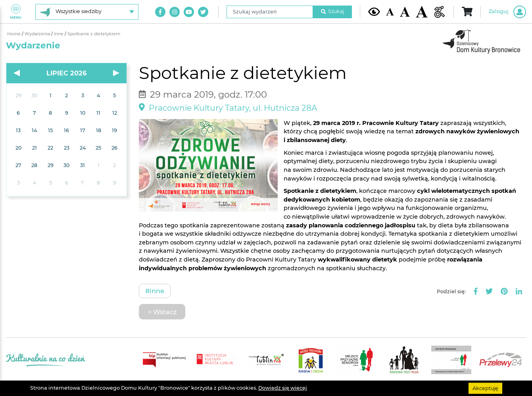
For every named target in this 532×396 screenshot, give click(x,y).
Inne (59, 34)
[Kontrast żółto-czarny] (374, 12)
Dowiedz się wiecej (283, 388)
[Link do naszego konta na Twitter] (203, 12)
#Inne (155, 291)
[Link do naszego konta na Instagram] (175, 12)
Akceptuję (485, 388)
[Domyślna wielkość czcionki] (390, 12)
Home (14, 34)
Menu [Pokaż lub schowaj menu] (16, 12)
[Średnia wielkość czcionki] (405, 12)
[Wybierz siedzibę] (87, 12)
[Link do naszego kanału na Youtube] (189, 12)
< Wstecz (162, 312)
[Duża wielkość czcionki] (422, 12)
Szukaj (332, 11)
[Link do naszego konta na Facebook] (160, 12)
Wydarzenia (38, 34)
